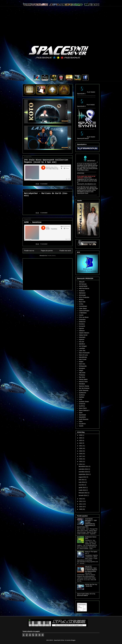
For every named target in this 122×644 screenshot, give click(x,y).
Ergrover (81, 328)
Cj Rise (81, 304)
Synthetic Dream (84, 402)
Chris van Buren (84, 317)
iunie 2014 (82, 482)
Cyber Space (83, 308)
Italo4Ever (82, 344)
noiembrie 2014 (84, 469)
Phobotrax (82, 375)
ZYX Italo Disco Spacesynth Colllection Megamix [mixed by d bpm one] (46, 161)
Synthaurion (83, 393)
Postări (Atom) (52, 256)
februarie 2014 (83, 493)
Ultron (81, 421)
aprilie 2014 (82, 488)
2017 (81, 456)
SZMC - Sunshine (33, 222)
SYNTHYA (82, 404)
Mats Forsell (83, 359)
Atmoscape (82, 295)
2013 (81, 499)
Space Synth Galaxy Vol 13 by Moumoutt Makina (86, 595)
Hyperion (82, 339)
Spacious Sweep (84, 386)
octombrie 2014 (84, 472)
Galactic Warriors (84, 333)
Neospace (82, 368)
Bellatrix (81, 300)
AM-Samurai (83, 284)
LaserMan (82, 348)
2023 (81, 440)
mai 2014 (82, 485)
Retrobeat (82, 384)
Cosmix (81, 315)
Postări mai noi (29, 251)
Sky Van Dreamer (84, 388)
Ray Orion (82, 377)
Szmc (81, 399)
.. (37, 80)
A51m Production (84, 297)
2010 (81, 507)
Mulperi (81, 362)
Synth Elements (84, 390)
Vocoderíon (82, 424)
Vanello (81, 426)
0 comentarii (44, 184)
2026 (81, 435)
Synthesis (82, 395)
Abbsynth (82, 282)
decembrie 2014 (84, 466)
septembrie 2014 (84, 474)
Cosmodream (83, 306)
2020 (81, 448)
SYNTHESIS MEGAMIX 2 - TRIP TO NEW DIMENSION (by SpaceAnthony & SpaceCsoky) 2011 (87, 523)
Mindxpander (83, 366)
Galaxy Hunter (83, 335)
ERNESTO (82, 322)
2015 (81, 462)
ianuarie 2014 (83, 495)
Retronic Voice (83, 382)
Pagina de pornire (47, 251)
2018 (81, 454)
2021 (81, 446)
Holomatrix (82, 337)
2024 (81, 438)
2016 (81, 459)
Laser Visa (82, 351)
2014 (81, 464)
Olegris (81, 370)
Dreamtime (82, 319)
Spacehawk (82, 415)
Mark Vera (82, 364)
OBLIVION (82, 373)
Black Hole (82, 302)
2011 (81, 504)
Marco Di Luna (83, 355)
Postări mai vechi (65, 251)
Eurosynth (82, 326)
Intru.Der (81, 342)
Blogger (73, 640)
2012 (81, 501)
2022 (81, 443)
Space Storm (83, 408)
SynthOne (82, 406)
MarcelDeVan (83, 357)
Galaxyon (82, 331)
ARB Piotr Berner (84, 288)
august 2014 (83, 477)
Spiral (81, 413)
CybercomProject (84, 311)
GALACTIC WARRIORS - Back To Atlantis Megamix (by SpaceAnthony (91, 569)
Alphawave (82, 293)
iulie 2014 (82, 480)
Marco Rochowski (84, 353)
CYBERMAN (83, 313)
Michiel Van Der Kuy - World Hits (91, 585)
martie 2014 (82, 490)
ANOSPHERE (83, 286)
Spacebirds (82, 417)
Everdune (82, 324)
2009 (81, 509)
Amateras (82, 291)
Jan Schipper (83, 346)
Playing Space (83, 379)
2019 (81, 451)
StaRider (81, 397)
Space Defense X (84, 410)
